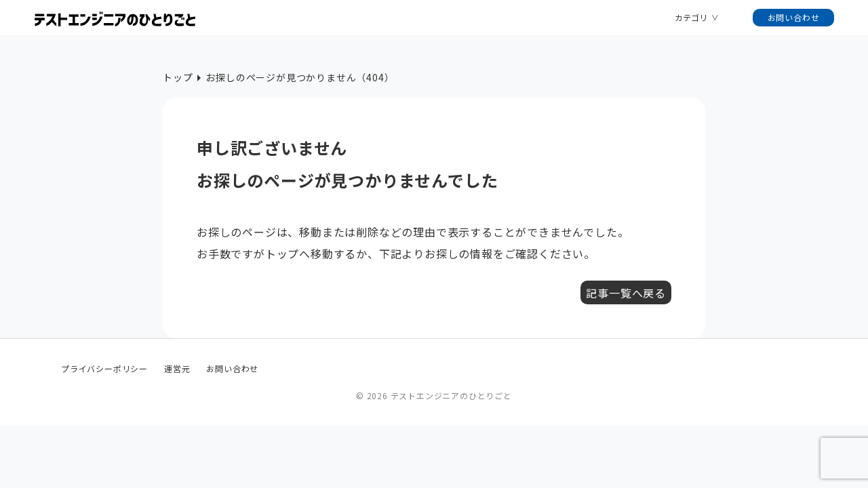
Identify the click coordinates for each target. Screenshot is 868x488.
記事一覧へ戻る (626, 293)
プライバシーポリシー (104, 368)
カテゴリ (691, 17)
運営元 (177, 368)
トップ (178, 77)
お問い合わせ (794, 17)
